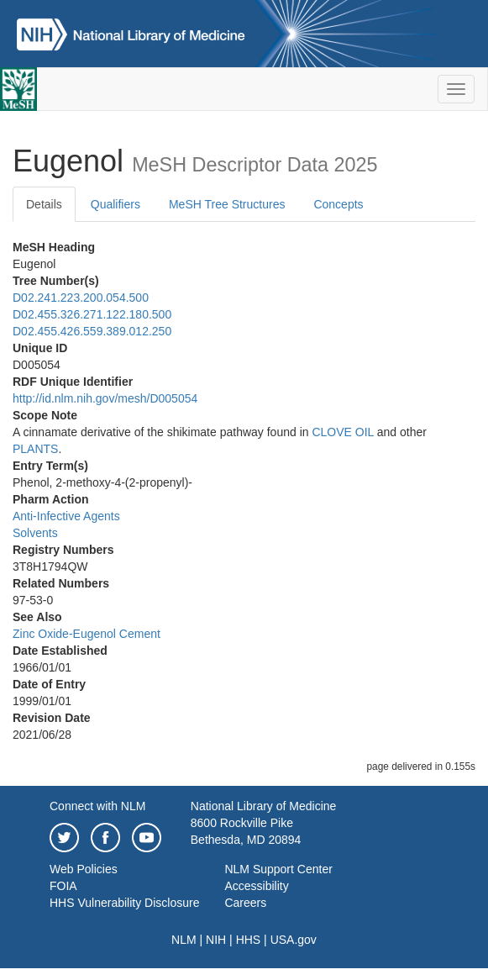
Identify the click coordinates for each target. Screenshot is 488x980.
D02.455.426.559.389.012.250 (92, 331)
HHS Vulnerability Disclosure (124, 903)
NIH (216, 940)
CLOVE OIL (342, 432)
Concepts (338, 204)
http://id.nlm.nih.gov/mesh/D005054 (105, 398)
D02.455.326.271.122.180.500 (92, 314)
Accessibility (256, 886)
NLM (184, 940)
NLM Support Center (278, 869)
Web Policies (84, 869)
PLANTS (35, 449)
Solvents (35, 533)
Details (44, 204)
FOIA (63, 886)
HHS (249, 940)
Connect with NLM (97, 806)
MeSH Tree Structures (227, 204)
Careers (245, 903)
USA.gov (294, 940)
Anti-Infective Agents (66, 516)
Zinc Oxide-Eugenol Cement (87, 634)
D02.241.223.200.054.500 (81, 298)
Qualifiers (115, 204)
